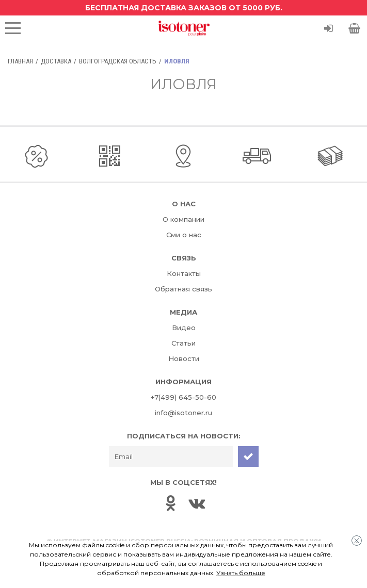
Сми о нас (184, 235)
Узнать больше (241, 573)
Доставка (56, 61)
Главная (20, 61)
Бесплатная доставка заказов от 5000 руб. (184, 8)
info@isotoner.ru (183, 413)
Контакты (184, 273)
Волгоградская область (118, 61)
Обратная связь (183, 289)
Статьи (183, 343)
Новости (184, 358)
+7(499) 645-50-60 (183, 397)
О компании (183, 219)
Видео (184, 328)
